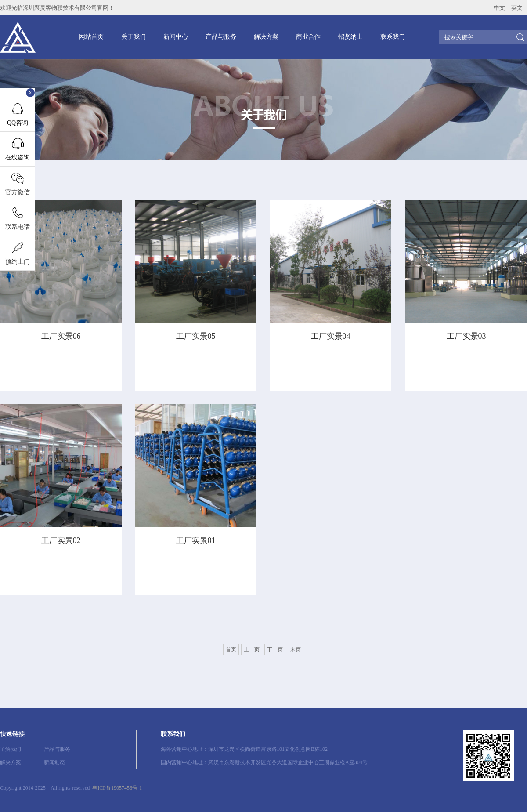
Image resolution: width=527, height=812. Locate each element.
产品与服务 (221, 37)
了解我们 (11, 749)
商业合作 (308, 37)
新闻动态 (54, 762)
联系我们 (393, 37)
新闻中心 (176, 37)
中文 (499, 8)
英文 (517, 8)
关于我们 (134, 37)
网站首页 (91, 37)
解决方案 (266, 37)
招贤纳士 (350, 37)
